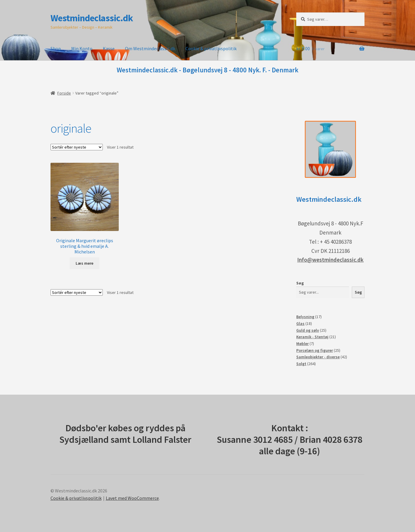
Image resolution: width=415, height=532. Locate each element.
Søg (300, 283)
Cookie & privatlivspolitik (211, 48)
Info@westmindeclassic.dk (330, 260)
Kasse (109, 48)
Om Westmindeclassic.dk (150, 48)
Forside (64, 93)
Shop (56, 48)
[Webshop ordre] (77, 147)
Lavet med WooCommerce (132, 498)
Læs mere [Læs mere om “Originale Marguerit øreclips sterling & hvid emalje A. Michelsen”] (84, 263)
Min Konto (82, 48)
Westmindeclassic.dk (92, 18)
